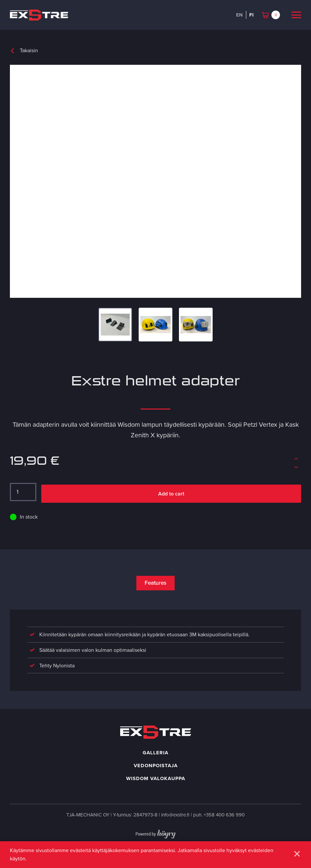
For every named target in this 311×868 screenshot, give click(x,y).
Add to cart (171, 494)
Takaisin (29, 50)
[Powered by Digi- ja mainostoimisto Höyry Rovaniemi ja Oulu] (156, 835)
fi (251, 15)
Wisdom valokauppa (156, 780)
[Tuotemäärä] (23, 492)
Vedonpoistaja (156, 768)
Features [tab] (155, 583)
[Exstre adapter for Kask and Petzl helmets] (155, 181)
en (239, 15)
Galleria (155, 755)
